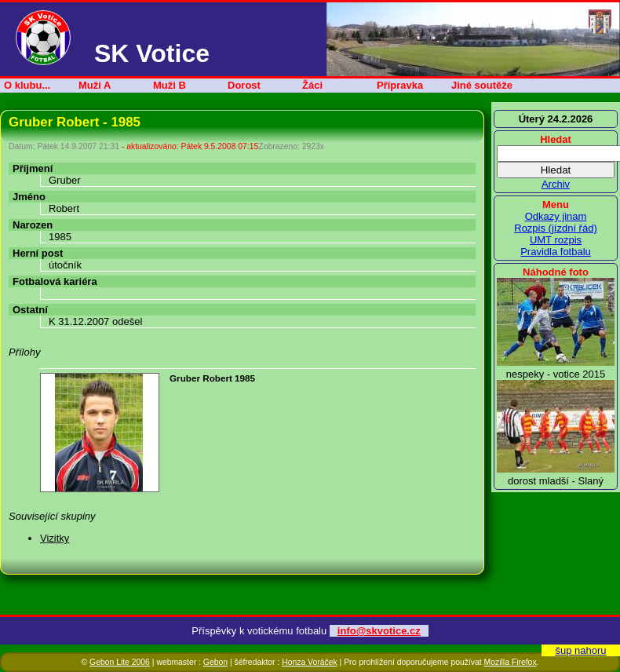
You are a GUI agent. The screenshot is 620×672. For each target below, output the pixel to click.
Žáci (312, 85)
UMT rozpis (556, 240)
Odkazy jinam (556, 216)
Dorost (244, 85)
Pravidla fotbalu (556, 252)
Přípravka (400, 85)
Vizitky (55, 538)
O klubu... (27, 85)
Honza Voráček (309, 662)
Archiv (556, 184)
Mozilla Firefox (511, 662)
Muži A (95, 85)
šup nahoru (580, 650)
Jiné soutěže (482, 85)
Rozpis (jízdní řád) (555, 228)
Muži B (170, 85)
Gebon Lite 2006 (120, 662)
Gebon (215, 662)
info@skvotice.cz (379, 631)
